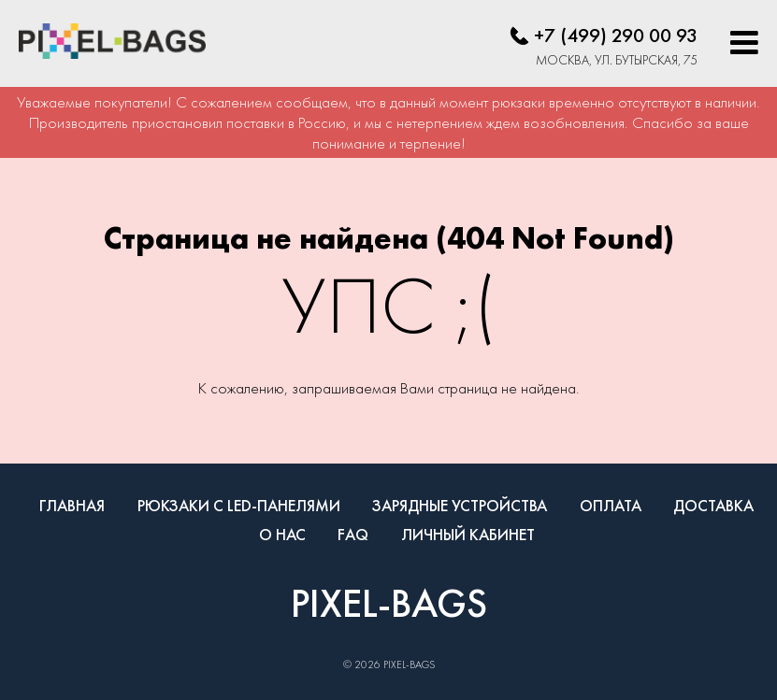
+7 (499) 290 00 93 (616, 35)
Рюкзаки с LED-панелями (239, 506)
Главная (72, 506)
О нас (282, 535)
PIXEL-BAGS (389, 603)
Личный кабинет (468, 535)
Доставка (713, 506)
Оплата (611, 506)
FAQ (353, 535)
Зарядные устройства (460, 506)
